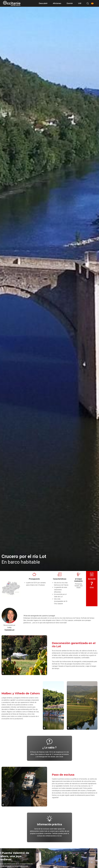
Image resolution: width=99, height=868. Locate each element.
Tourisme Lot (9, 630)
